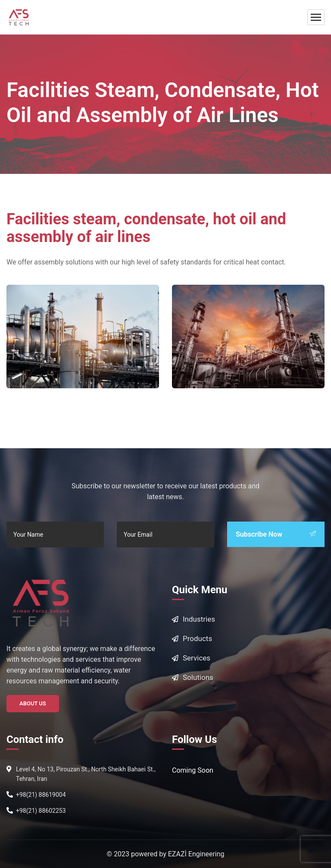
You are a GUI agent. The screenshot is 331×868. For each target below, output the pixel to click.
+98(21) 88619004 (41, 795)
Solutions (198, 677)
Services (197, 658)
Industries (199, 619)
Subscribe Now (276, 534)
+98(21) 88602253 (41, 811)
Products (197, 638)
